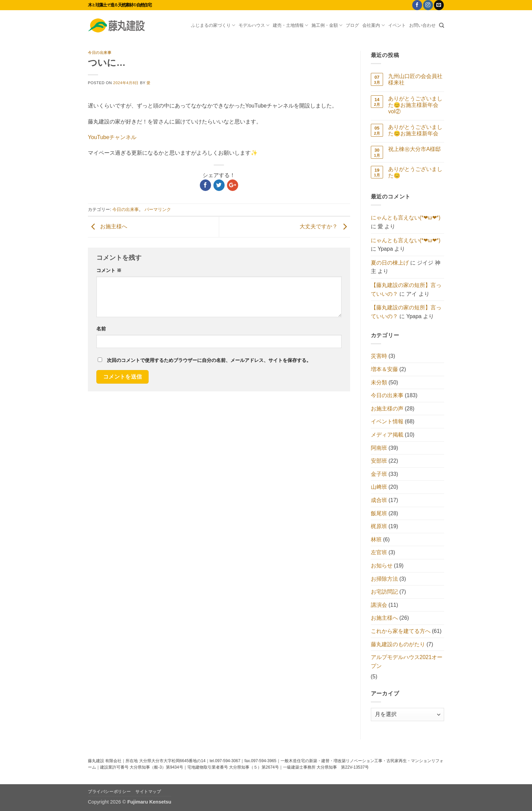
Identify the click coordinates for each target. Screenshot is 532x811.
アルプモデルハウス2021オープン (407, 662)
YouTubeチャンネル (112, 137)
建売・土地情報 (290, 25)
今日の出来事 (100, 53)
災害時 (379, 356)
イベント (397, 25)
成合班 (379, 500)
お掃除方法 (384, 579)
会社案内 (373, 25)
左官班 (379, 552)
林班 (376, 539)
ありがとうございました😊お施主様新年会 (415, 130)
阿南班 (379, 448)
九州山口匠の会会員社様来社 (415, 79)
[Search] (442, 25)
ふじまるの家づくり (213, 25)
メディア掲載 (387, 435)
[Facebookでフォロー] (417, 5)
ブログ (352, 25)
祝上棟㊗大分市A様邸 (414, 149)
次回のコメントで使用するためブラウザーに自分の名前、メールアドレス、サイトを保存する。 (209, 360)
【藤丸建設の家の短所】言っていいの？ (406, 289)
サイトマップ (148, 792)
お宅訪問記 (384, 592)
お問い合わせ (422, 25)
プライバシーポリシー (109, 792)
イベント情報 (387, 421)
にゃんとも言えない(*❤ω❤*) (406, 218)
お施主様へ (108, 226)
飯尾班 (379, 513)
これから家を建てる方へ (401, 631)
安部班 (379, 461)
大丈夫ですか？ (325, 226)
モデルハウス (254, 25)
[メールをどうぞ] (439, 5)
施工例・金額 (327, 25)
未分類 (379, 382)
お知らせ (382, 566)
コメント (109, 270)
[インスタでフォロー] (428, 5)
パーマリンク (158, 209)
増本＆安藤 (384, 369)
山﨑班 (379, 487)
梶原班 (379, 526)
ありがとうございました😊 (415, 172)
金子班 (379, 474)
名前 (101, 329)
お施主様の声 (387, 409)
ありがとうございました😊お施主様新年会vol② (415, 105)
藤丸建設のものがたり (398, 644)
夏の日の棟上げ (390, 263)
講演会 (379, 605)
